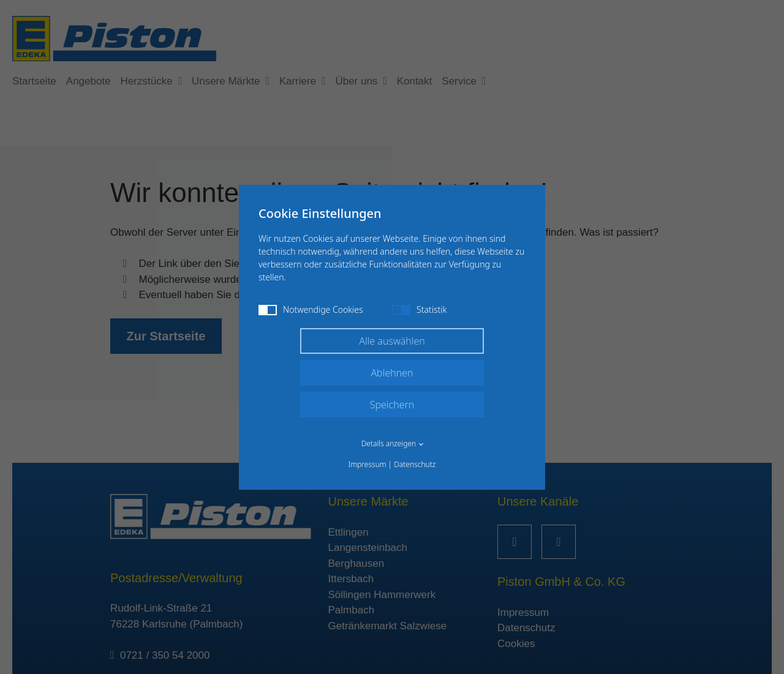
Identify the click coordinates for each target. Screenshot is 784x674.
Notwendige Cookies (311, 309)
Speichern (392, 405)
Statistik (419, 309)
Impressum (367, 464)
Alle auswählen (392, 341)
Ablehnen (392, 373)
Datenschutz (415, 464)
